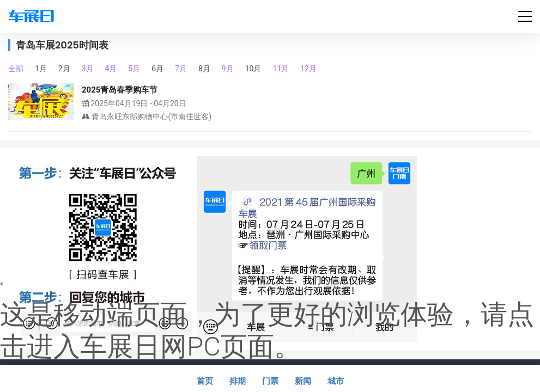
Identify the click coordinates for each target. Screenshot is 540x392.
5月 (134, 69)
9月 (228, 69)
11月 (281, 69)
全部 (16, 69)
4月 (111, 69)
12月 (308, 69)
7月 (181, 69)
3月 (88, 69)
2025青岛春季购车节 (120, 90)
